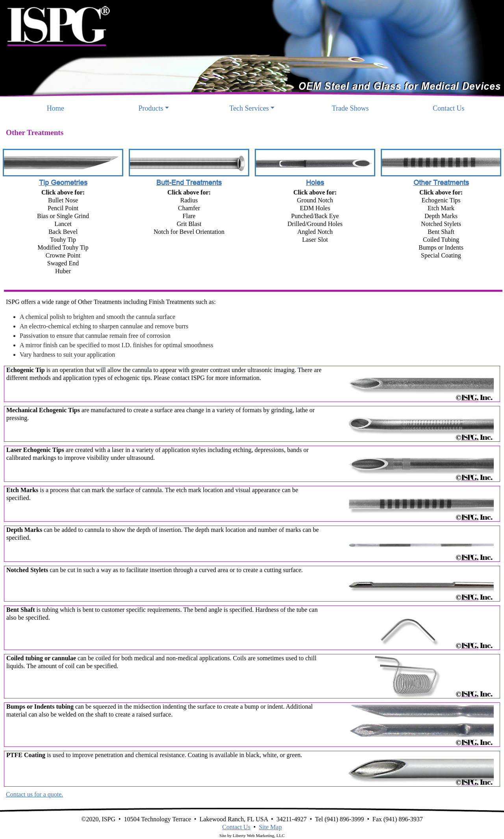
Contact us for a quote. (34, 794)
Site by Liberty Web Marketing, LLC (252, 835)
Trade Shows (350, 108)
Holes (315, 182)
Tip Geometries (63, 182)
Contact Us (449, 108)
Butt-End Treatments (189, 182)
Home (68, 108)
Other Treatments (441, 182)
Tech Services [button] (249, 108)
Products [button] (151, 108)
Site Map (270, 827)
